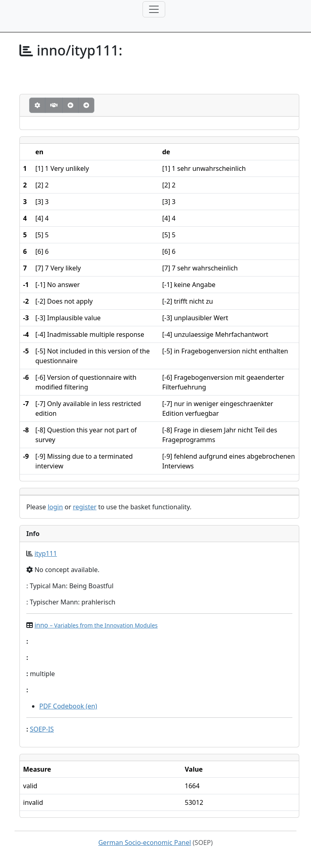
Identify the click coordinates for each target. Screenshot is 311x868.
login (55, 507)
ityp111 (46, 553)
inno (96, 625)
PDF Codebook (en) (68, 706)
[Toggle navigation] (154, 9)
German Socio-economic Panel (145, 842)
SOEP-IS (42, 729)
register (85, 507)
